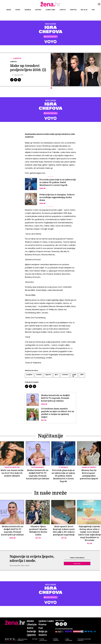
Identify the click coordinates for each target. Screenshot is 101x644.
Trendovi (65, 375)
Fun (93, 10)
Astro (18, 10)
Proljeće (29, 375)
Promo (43, 625)
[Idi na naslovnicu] (50, 6)
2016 (82, 375)
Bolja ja (84, 10)
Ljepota (63, 10)
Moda (9, 10)
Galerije (28, 10)
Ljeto (56, 375)
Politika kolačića (56, 640)
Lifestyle (73, 10)
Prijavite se (77, 564)
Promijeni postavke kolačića (84, 640)
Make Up (74, 375)
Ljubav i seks (50, 10)
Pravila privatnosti (43, 640)
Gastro (38, 10)
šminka (39, 375)
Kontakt (35, 639)
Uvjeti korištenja (69, 640)
